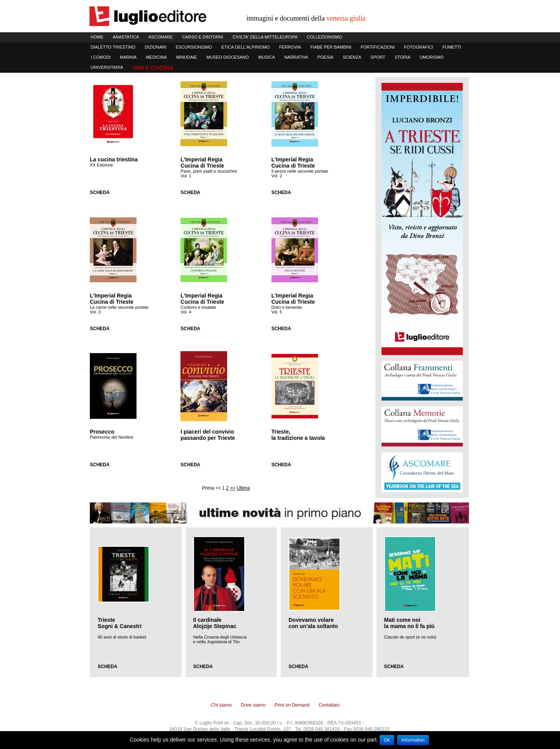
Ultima (243, 488)
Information (413, 740)
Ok (387, 740)
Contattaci (329, 705)
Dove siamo (253, 705)
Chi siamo (221, 705)
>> (233, 488)
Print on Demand (292, 705)
